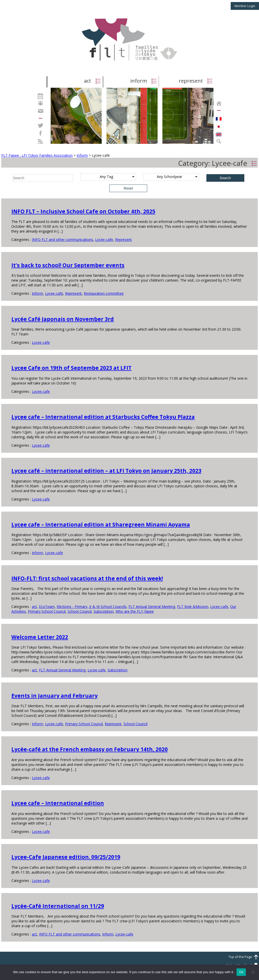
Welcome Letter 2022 (40, 637)
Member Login (245, 6)
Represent (123, 240)
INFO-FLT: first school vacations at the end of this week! (87, 578)
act (34, 607)
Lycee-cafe (104, 240)
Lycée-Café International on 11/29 (58, 906)
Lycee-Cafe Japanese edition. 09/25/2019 (66, 857)
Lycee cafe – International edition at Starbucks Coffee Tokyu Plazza (103, 417)
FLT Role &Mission (193, 607)
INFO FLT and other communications (62, 240)
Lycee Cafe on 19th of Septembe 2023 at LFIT (71, 368)
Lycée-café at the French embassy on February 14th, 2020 (90, 749)
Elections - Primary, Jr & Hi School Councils (92, 607)
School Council (80, 611)
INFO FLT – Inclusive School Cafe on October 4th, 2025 (83, 211)
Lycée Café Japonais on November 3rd (63, 319)
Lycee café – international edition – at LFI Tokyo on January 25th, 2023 (106, 471)
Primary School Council (47, 611)
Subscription (104, 611)
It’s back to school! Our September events (68, 265)
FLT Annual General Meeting (152, 607)
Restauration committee (104, 293)
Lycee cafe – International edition (58, 803)
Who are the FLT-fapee (135, 611)
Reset (128, 188)
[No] (253, 972)
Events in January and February (55, 696)
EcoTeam (47, 607)
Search (225, 178)
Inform (37, 293)
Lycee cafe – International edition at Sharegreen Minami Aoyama (101, 525)
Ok (241, 972)
